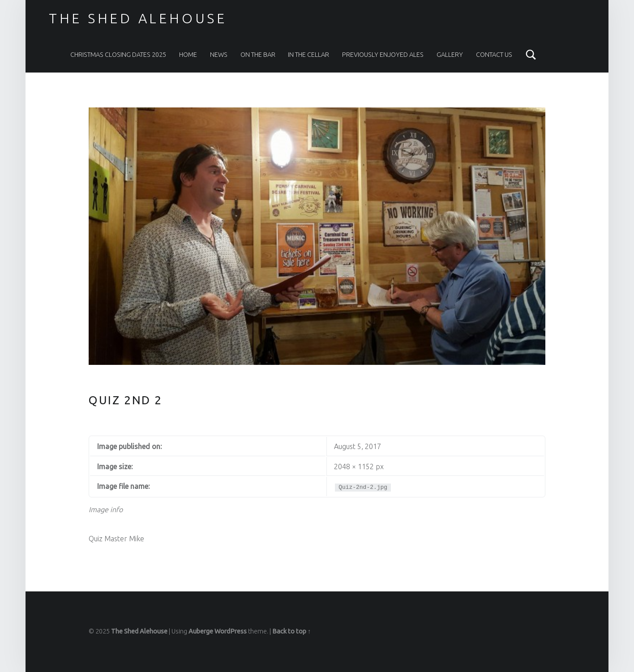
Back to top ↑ (291, 631)
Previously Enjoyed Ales (383, 55)
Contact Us (494, 55)
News (219, 55)
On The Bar (258, 55)
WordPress (231, 631)
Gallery (450, 55)
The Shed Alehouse (138, 18)
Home (188, 55)
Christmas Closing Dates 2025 (118, 55)
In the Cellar (308, 55)
